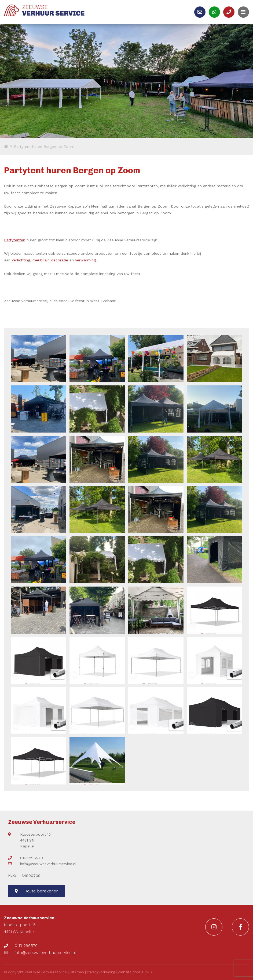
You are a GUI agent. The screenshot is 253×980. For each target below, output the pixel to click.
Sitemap (77, 972)
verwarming (85, 260)
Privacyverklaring (101, 972)
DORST (148, 972)
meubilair (41, 260)
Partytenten (15, 240)
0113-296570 (25, 858)
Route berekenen (37, 891)
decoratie (60, 260)
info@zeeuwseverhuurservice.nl (42, 864)
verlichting (21, 260)
